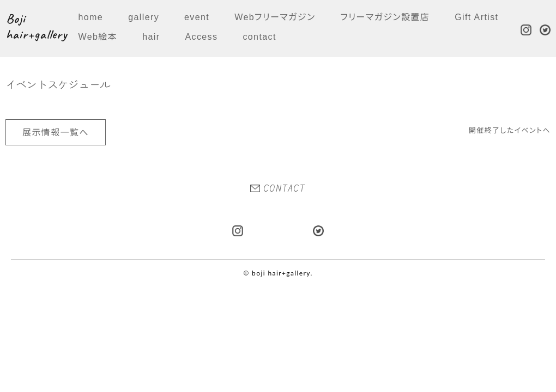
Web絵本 (98, 37)
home (91, 17)
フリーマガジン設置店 (385, 17)
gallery (144, 17)
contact (259, 37)
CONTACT (278, 188)
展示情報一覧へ (56, 132)
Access (201, 37)
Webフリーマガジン (275, 17)
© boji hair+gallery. (278, 273)
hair (151, 37)
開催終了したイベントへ (510, 130)
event (197, 17)
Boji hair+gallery (37, 27)
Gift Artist (476, 17)
